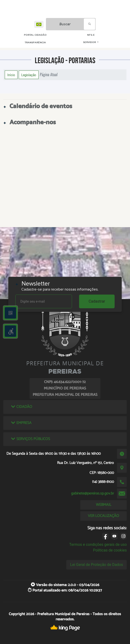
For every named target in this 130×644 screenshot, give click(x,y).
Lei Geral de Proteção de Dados (96, 565)
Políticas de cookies (110, 550)
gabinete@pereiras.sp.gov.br (92, 493)
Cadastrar (97, 301)
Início (11, 75)
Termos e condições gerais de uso (98, 545)
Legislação (29, 75)
